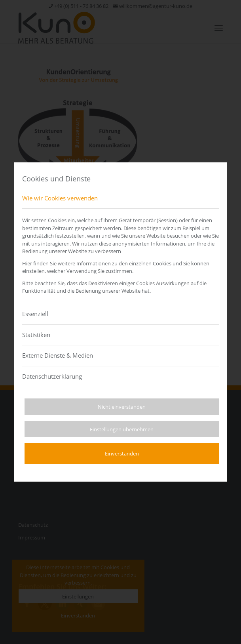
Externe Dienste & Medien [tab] (58, 355)
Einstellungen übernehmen (122, 429)
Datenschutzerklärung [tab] (52, 376)
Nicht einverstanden (122, 407)
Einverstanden (122, 453)
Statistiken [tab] (36, 335)
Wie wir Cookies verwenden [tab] (60, 198)
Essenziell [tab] (35, 314)
